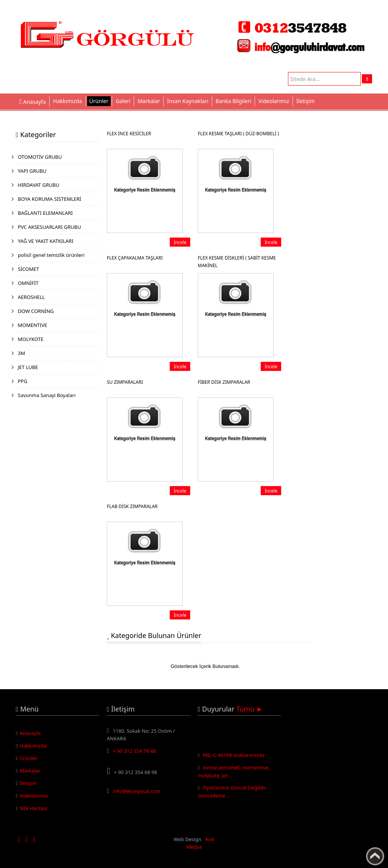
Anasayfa (30, 733)
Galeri (123, 101)
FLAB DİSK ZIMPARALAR (132, 506)
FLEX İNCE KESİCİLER (129, 134)
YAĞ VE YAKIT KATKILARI (46, 241)
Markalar (149, 101)
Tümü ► (250, 709)
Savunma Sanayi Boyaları (47, 395)
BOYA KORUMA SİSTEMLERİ (49, 199)
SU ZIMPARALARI (125, 382)
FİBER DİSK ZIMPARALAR (224, 382)
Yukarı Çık (375, 856)
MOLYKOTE (31, 339)
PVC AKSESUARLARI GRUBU (49, 227)
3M (21, 353)
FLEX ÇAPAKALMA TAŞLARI (135, 258)
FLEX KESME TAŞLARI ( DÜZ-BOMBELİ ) (238, 134)
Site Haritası (34, 808)
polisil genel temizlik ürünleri (51, 255)
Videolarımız (274, 101)
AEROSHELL (31, 297)
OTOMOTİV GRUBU (40, 157)
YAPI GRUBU (32, 171)
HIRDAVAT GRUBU (38, 185)
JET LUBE (28, 367)
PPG (23, 381)
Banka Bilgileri (233, 101)
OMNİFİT (28, 283)
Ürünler (99, 101)
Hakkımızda (68, 101)
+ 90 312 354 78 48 (135, 751)
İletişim (305, 101)
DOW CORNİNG (36, 311)
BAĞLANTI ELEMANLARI (45, 213)
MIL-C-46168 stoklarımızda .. (235, 757)
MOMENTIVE (33, 325)
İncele (180, 242)
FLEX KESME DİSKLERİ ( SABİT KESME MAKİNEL (237, 262)
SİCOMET (28, 269)
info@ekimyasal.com (137, 791)
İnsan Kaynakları (188, 101)
